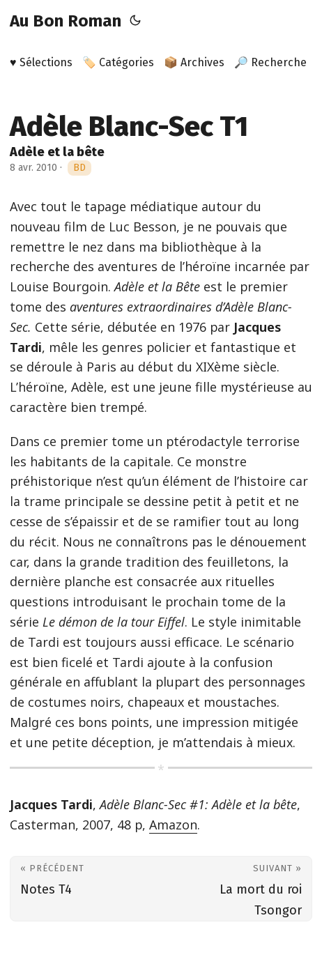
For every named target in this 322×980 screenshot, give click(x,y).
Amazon (173, 825)
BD (79, 168)
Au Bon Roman (66, 21)
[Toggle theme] (135, 21)
